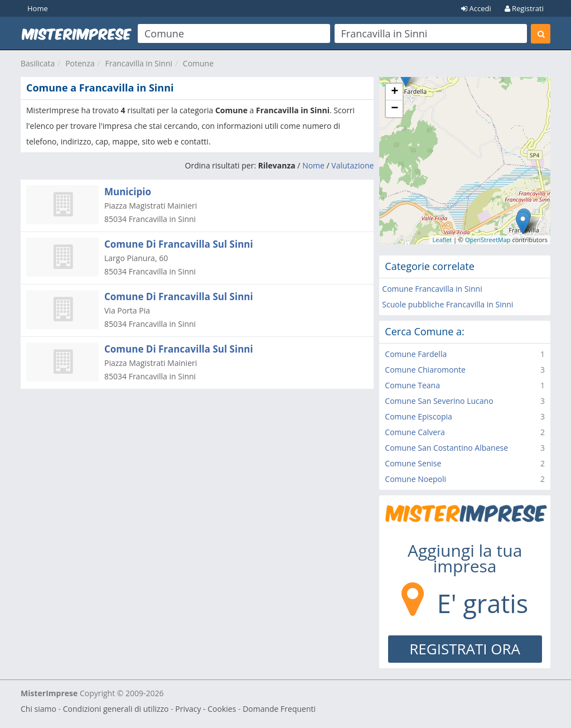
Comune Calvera (415, 432)
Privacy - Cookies (205, 709)
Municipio (128, 192)
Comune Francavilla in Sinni (432, 289)
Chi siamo (38, 709)
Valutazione (352, 165)
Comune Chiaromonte (425, 370)
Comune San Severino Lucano (439, 401)
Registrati (524, 8)
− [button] (395, 109)
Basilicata (38, 63)
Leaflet (442, 240)
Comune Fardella (416, 354)
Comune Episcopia (418, 416)
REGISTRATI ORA (465, 649)
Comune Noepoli (415, 479)
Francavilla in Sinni (139, 63)
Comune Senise (413, 463)
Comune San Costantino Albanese (446, 448)
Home (38, 8)
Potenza (80, 63)
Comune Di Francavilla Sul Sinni (179, 244)
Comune (198, 63)
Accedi (476, 8)
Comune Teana (412, 385)
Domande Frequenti (279, 709)
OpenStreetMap (488, 240)
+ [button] (395, 92)
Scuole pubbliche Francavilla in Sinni (447, 304)
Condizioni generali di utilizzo (116, 709)
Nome (313, 165)
